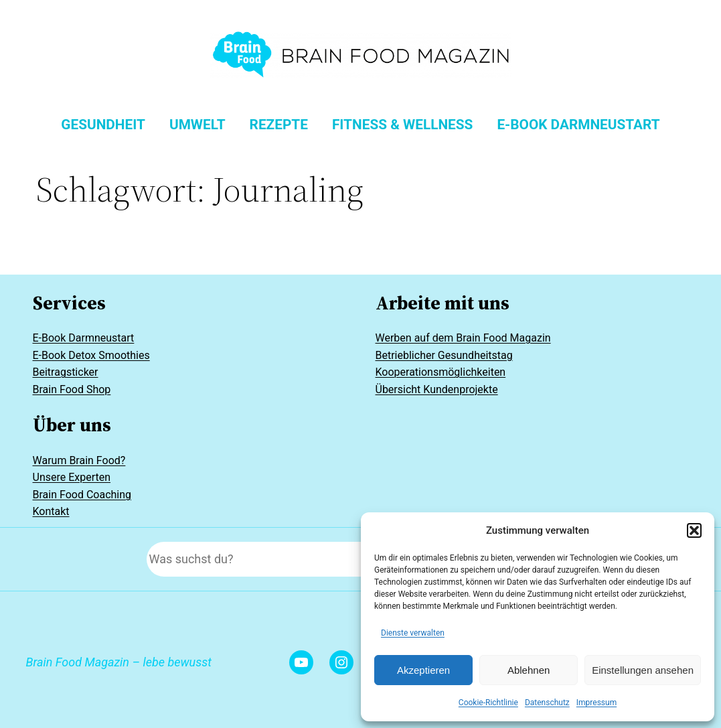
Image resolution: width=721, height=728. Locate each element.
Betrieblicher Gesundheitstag (444, 355)
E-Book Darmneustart (84, 338)
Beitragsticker (66, 372)
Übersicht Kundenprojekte (437, 389)
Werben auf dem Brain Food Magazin (463, 338)
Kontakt (51, 511)
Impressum (596, 703)
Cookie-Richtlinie (488, 703)
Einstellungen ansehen (643, 670)
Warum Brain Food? (79, 460)
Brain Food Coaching (82, 495)
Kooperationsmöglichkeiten (441, 372)
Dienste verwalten (413, 633)
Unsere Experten (72, 477)
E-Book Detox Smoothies (91, 355)
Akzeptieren (423, 670)
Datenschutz (547, 703)
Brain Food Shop (72, 389)
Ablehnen (529, 670)
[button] (694, 530)
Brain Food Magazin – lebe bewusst (119, 662)
